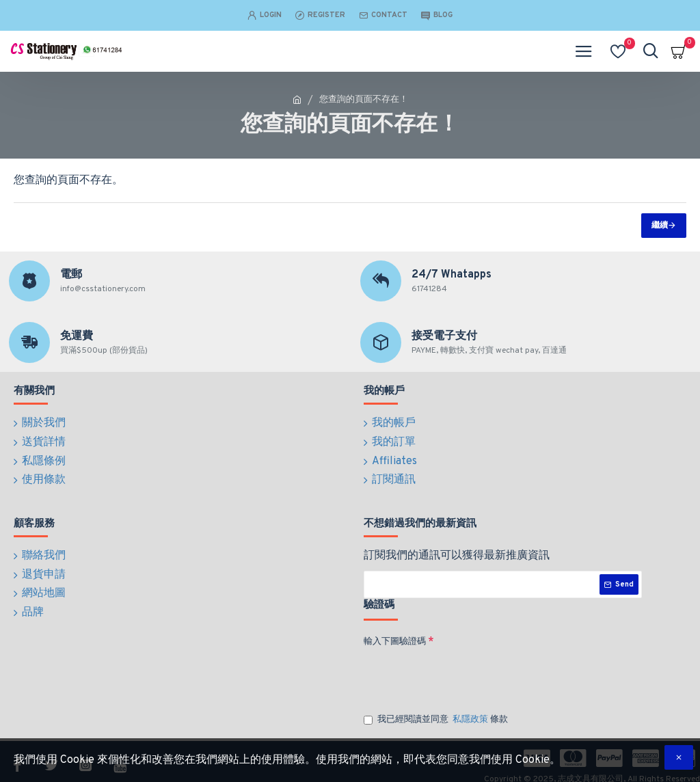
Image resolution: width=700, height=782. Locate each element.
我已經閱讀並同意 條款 (436, 710)
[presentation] (459, 666)
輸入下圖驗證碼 (395, 632)
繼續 (660, 226)
